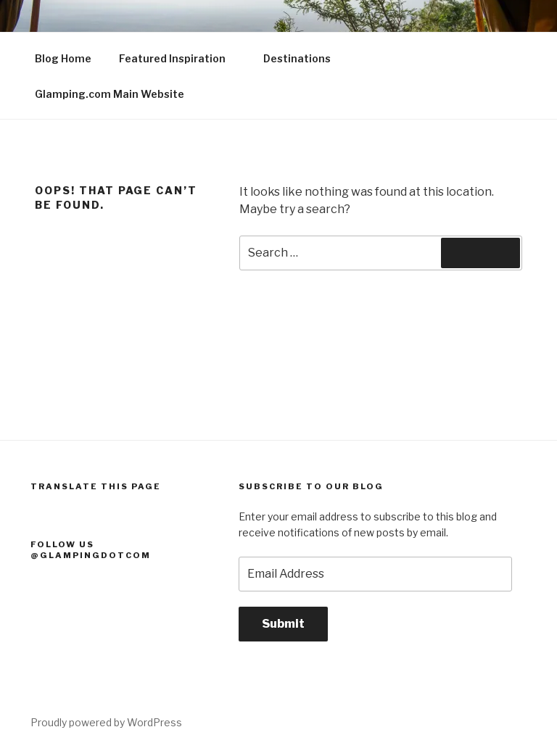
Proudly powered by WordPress (106, 722)
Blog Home (63, 58)
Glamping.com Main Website (110, 94)
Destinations (304, 58)
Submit (283, 624)
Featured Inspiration (179, 58)
